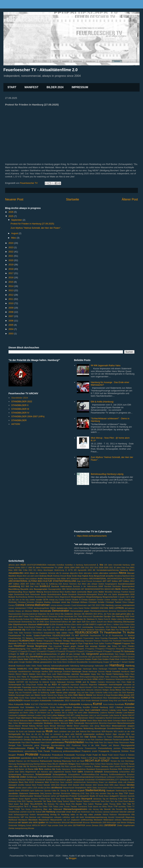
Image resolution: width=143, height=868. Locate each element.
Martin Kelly (102, 721)
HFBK (95, 679)
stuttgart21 (114, 796)
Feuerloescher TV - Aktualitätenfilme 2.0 (40, 70)
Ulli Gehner (129, 809)
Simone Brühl (103, 785)
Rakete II (85, 758)
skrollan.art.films (44, 788)
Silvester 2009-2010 (51, 785)
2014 (11, 286)
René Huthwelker (83, 764)
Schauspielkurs (74, 774)
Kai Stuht (122, 693)
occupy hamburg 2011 (33, 737)
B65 (27, 586)
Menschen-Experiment (108, 723)
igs (49, 684)
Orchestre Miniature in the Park (82, 740)
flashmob (12, 643)
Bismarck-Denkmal (51, 592)
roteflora (48, 769)
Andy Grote (72, 576)
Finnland (105, 641)
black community (79, 592)
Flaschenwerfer (128, 641)
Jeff (64, 690)
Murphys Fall (129, 728)
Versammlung (43, 814)
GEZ (90, 657)
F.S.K (28, 630)
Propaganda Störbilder (120, 751)
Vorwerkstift (120, 817)
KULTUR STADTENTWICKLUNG (44, 704)
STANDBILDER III (20, 409)
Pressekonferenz (16, 751)
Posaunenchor (91, 748)
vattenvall (131, 812)
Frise (28, 649)
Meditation (48, 723)
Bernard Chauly (128, 589)
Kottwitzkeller (46, 700)
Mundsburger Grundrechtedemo (109, 728)
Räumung (66, 761)
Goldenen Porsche (127, 659)
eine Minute (108, 622)
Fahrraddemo (100, 630)
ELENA (53, 625)
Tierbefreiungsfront (16, 807)
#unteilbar (60, 565)
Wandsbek (33, 820)
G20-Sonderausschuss (47, 654)
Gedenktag (130, 654)
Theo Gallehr (88, 804)
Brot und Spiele (110, 594)
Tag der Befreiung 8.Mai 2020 (115, 799)
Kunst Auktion (109, 704)
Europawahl (124, 627)
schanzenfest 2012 (127, 772)
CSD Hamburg (107, 605)
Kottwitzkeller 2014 (78, 701)
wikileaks (118, 820)
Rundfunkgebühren (78, 769)
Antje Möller (61, 579)
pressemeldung (31, 751)
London (38, 715)
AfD (75, 570)
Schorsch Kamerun (26, 780)
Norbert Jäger (111, 734)
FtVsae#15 (120, 649)
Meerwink (64, 723)
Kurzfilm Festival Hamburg (69, 707)
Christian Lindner (103, 600)
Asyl (79, 584)
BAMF (101, 586)
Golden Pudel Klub (111, 659)
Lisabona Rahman (107, 713)
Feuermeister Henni (91, 638)
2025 (11, 216)
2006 (11, 321)
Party (132, 739)
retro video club (15, 766)
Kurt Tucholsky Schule (46, 707)
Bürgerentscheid (110, 597)
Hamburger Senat (80, 671)
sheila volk (122, 782)
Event (132, 627)
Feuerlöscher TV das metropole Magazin (66, 638)
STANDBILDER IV (20, 413)
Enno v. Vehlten (113, 625)
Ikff (59, 685)
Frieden (131, 646)
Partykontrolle (15, 742)
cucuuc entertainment (17, 608)
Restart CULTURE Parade (124, 764)
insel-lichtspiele (115, 684)
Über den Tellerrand (53, 809)
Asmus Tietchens (70, 584)
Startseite (73, 199)
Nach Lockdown (60, 732)
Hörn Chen (121, 682)
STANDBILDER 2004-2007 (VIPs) (28, 416)
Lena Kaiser (122, 710)
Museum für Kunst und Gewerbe (22, 732)
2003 (11, 334)
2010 (11, 303)
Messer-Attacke (15, 726)
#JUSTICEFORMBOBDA (37, 565)
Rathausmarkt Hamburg (51, 761)
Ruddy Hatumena (63, 769)
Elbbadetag (118, 622)
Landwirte (43, 710)
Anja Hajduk (83, 576)
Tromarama (82, 807)
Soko (95, 788)
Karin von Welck (33, 695)
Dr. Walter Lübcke (116, 619)
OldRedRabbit (119, 737)
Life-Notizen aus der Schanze (49, 713)
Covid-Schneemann (79, 605)
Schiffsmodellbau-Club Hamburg (95, 774)
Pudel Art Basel (100, 755)
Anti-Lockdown (31, 579)
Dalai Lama (73, 608)
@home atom (14, 565)
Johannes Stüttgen (102, 690)
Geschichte (83, 657)
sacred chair (14, 772)
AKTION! (16, 424)
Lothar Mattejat (58, 715)
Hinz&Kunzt (130, 679)
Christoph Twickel (113, 602)
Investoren (51, 687)
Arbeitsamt (75, 579)
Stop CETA (90, 794)
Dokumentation (42, 619)
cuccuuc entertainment (124, 605)
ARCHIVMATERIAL (98, 578)
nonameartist (89, 734)
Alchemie (52, 573)
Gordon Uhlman (33, 662)
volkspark (58, 817)
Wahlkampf (13, 820)
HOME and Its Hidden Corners (90, 682)
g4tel (63, 654)
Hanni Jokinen (29, 674)
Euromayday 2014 (102, 627)
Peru (87, 743)
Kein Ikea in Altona (83, 695)
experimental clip (17, 630)
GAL (83, 654)
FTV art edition (61, 649)
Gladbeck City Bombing (38, 659)
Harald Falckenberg (115, 674)
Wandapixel (23, 820)
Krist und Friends (120, 701)
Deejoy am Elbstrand (24, 611)
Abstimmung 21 (61, 570)
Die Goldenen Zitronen (71, 614)
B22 (23, 586)
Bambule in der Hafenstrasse (85, 586)
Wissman (86, 823)
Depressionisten (15, 614)
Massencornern (26, 723)
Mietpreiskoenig (27, 728)
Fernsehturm (38, 633)
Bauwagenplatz (41, 589)
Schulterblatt (90, 780)
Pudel (89, 755)
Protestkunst (58, 755)
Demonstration (61, 611)
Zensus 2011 (98, 825)
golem (16, 662)
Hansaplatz (85, 674)
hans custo (52, 674)
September (17, 220)
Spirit (32, 791)
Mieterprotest (14, 728)
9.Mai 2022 (28, 570)
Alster (81, 573)
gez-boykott (97, 657)
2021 (11, 256)
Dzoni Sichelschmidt (53, 622)
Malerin (92, 718)
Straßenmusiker (26, 796)
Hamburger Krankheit (62, 672)
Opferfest (65, 740)
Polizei (59, 748)
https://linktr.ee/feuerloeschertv (92, 536)
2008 (11, 312)
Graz (55, 662)
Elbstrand (32, 624)
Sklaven (123, 785)
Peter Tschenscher (25, 745)
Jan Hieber (18, 690)
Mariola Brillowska (21, 721)
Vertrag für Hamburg (60, 814)
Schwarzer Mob (42, 782)
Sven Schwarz (67, 799)
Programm (86, 751)
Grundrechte (82, 662)
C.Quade (121, 597)
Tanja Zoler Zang (54, 801)
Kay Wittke (69, 695)
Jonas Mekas (115, 690)
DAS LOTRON (116, 608)
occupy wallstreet (51, 737)
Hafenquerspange (87, 666)
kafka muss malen (111, 693)
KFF (133, 695)
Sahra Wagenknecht (28, 772)
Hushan (40, 685)
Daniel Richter (84, 608)
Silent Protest (37, 785)
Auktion (101, 584)
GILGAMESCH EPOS (118, 657)
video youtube (95, 814)
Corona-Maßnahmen (37, 605)
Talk (44, 801)
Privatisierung (57, 751)
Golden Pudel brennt (76, 659)
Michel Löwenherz (81, 726)
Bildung (40, 592)
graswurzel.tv (46, 662)
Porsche (80, 748)
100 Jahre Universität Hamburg (117, 565)
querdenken (14, 758)
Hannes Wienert (15, 674)
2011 (11, 299)
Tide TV (131, 804)
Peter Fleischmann (122, 743)
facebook (91, 630)
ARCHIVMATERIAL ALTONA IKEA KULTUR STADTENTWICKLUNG (42, 581)
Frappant (117, 643)
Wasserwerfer (56, 820)
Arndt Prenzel (87, 581)
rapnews (123, 758)
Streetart (38, 796)
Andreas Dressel (60, 576)
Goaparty (64, 659)
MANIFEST (31, 87)
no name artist (68, 734)
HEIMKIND (124, 677)
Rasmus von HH (23, 761)
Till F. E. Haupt (31, 806)
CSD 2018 (96, 605)
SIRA (111, 785)
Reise (50, 764)
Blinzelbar (109, 592)
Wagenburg (130, 817)
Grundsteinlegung (95, 662)
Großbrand (72, 662)
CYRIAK (30, 608)
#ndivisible (51, 565)
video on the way (79, 814)
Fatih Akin (111, 630)
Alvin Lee (26, 576)
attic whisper (92, 584)
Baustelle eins (27, 589)
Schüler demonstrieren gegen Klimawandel (65, 780)
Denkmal (131, 611)
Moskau (79, 728)
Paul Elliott (26, 743)
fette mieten (62, 633)
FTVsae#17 (13, 652)
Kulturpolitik (74, 704)
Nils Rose (26, 734)
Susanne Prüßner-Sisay (41, 799)
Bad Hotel (34, 586)
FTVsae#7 (107, 651)
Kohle (73, 698)
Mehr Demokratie (77, 723)
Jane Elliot (42, 690)
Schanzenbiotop (111, 772)
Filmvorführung (77, 641)
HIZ (27, 682)
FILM (132, 638)
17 (26, 568)
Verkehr (33, 815)
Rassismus (35, 761)
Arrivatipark (98, 581)
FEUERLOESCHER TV (89, 632)
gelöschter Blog (23, 657)
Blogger (73, 858)
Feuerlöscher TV (41, 638)
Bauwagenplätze (55, 589)
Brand (65, 594)
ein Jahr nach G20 (77, 622)
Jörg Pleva (126, 690)
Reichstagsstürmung (25, 764)
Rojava (11, 769)
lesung (132, 710)
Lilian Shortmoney (91, 712)
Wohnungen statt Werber (117, 823)
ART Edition (113, 581)
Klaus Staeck (42, 698)
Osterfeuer (99, 740)
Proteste (32, 754)
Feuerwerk (124, 638)
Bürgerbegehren (78, 597)
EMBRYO (93, 625)
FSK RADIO (48, 649)
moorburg (71, 728)
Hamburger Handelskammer (20, 672)
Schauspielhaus (60, 774)
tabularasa (97, 799)
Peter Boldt (94, 743)
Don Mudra (55, 619)
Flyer (80, 643)
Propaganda (104, 751)
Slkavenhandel (69, 788)
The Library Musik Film (65, 804)
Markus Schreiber (50, 720)
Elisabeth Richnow (63, 625)
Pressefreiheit (128, 748)
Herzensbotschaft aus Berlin (81, 679)
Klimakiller (52, 698)
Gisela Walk (23, 659)
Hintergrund (120, 679)
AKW (27, 573)
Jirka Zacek (81, 690)
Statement (24, 793)
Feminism (28, 633)
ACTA (70, 570)
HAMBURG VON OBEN (28, 669)
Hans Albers (41, 674)
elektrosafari (43, 624)
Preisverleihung (105, 748)
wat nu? (67, 820)
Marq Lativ (63, 720)
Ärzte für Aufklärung (49, 584)
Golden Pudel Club (93, 659)
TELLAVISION (36, 804)
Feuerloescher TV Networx (21, 638)
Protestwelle (70, 755)
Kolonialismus (114, 698)
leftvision (105, 710)
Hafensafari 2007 (102, 666)
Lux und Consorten (101, 715)
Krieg (111, 701)
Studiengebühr (83, 796)
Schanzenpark (15, 774)
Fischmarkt (117, 641)
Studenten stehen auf (51, 796)
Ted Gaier (24, 804)
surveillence (13, 799)
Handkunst (125, 672)
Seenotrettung (92, 782)
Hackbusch (21, 666)
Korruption (35, 701)
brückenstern (124, 594)
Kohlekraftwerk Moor (99, 698)
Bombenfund (19, 594)
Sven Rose (56, 799)
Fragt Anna (88, 643)
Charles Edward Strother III (70, 600)
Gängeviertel (92, 654)
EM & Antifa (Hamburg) (102, 402)
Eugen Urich (76, 627)
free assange (91, 646)
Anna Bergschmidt (97, 576)
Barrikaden (117, 586)
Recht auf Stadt (78, 761)
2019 (11, 265)
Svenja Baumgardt (83, 799)
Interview (42, 687)
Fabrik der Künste (79, 630)
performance (58, 742)
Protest (20, 755)
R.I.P (41, 758)
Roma (31, 769)
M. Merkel (124, 715)
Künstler (130, 704)
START (12, 87)
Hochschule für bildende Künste (42, 682)
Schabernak (89, 772)
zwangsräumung (21, 828)
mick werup (95, 726)
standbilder (13, 793)
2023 (11, 247)
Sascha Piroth (71, 772)
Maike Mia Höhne (70, 718)
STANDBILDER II (20, 405)
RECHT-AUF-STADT (97, 761)
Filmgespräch (49, 641)
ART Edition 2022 (33, 584)
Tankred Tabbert (69, 801)
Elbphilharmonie (20, 624)
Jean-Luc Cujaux (54, 690)
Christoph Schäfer (96, 602)
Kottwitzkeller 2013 (61, 700)
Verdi (11, 815)
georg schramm (50, 657)
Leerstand (95, 710)
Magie (18, 718)
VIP (22, 817)
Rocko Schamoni (128, 767)
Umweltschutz (14, 812)
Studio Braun (104, 796)
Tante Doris (105, 801)
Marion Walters (35, 720)
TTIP (116, 806)
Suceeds (131, 796)
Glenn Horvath (54, 659)
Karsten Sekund (47, 695)
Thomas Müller (115, 804)
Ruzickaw (113, 769)
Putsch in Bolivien (127, 755)
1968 (30, 568)
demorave (112, 611)
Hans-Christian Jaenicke (68, 674)
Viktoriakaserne (124, 815)
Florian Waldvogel (61, 643)
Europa (114, 627)
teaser (16, 804)
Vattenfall (123, 812)
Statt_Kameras (46, 794)
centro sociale (36, 600)
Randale (115, 758)
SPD (132, 788)
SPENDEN (25, 791)
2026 (11, 212)
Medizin (57, 723)
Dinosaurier (53, 617)
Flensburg (32, 644)
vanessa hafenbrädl (111, 812)
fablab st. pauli (65, 630)
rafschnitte (76, 758)
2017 (11, 273)
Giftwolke (106, 657)
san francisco (43, 772)
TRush (110, 807)
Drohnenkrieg (27, 622)
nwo (133, 734)
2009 (11, 308)
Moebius (63, 728)
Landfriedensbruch (16, 710)
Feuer (71, 633)
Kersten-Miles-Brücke (121, 695)
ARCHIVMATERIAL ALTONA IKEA (121, 579)
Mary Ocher (13, 723)
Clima (125, 602)
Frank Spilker (99, 644)
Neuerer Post (14, 199)
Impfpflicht (65, 685)
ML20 (56, 728)
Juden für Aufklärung (41, 693)
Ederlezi (65, 622)
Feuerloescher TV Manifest (123, 636)
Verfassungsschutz (21, 815)
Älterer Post (130, 199)
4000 (16, 570)
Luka (91, 715)
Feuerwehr (113, 638)
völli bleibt (80, 817)
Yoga (49, 825)
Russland (91, 769)
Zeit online (68, 825)
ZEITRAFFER (79, 825)
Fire (111, 641)
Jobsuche (90, 690)
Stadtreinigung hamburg (125, 791)
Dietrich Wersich (41, 617)
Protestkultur (45, 755)
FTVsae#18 (23, 652)
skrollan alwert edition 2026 (26, 788)
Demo (36, 611)
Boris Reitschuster (33, 594)
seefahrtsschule (79, 782)
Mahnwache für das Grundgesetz (48, 718)
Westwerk (98, 820)
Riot (63, 767)
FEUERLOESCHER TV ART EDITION (70, 635)
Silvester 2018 (66, 785)
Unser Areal (71, 812)
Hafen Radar (37, 666)
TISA (50, 807)
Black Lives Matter (96, 592)
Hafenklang (75, 666)
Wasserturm (44, 820)
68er (20, 570)
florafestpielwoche (44, 643)
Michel (70, 726)
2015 (11, 282)
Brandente (72, 594)
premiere (117, 748)
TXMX (17, 809)
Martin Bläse (92, 721)
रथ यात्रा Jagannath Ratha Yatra (106, 365)
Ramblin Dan (105, 758)
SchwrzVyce (54, 782)
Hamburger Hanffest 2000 (42, 672)
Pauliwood (35, 742)
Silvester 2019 (79, 785)
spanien (126, 788)
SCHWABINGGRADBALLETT (107, 780)
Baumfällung (14, 589)
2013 (11, 290)
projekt (95, 751)
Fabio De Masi (53, 630)
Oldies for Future (105, 737)
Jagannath (117, 687)
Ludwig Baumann (82, 715)
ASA (60, 584)
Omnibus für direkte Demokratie (38, 739)
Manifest (125, 718)
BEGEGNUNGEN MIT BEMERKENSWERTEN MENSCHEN (91, 589)
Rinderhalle (42, 767)
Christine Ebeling (43, 602)
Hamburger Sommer (97, 672)
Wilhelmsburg (128, 820)
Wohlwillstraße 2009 (98, 823)
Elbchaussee (129, 622)
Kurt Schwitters (28, 707)
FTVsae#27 (80, 652)
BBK (64, 589)
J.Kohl (95, 687)
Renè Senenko (107, 764)
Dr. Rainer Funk (102, 619)
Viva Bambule (31, 817)
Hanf (132, 671)
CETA (45, 600)
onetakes (57, 739)
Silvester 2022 (91, 785)
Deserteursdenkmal (29, 614)
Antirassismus (50, 578)
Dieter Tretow (29, 617)
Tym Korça (26, 809)
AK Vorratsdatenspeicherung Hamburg (110, 570)
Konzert (27, 700)
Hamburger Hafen (126, 669)
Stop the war (112, 794)
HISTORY (20, 682)
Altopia (19, 576)
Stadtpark (111, 790)
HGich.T (102, 679)
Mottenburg (89, 728)
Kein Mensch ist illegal (102, 695)
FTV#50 (72, 649)
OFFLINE (63, 737)
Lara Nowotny (54, 710)
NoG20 (79, 734)
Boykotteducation (54, 594)
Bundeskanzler (41, 597)
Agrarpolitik (82, 570)
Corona (20, 605)
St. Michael (72, 790)
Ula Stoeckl (105, 809)
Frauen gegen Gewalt (73, 646)
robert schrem (115, 767)
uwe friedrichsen (84, 812)
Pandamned (118, 740)
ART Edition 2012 (127, 581)
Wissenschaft (76, 822)
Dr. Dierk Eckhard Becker (72, 619)
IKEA (54, 684)
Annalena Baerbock (122, 576)
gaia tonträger (75, 654)
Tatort (11, 804)
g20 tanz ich (30, 654)
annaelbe (110, 576)
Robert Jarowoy (101, 766)
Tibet (124, 804)
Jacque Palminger (105, 687)
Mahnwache (27, 718)
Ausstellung (14, 586)
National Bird (85, 732)
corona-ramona (57, 605)
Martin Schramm (128, 721)
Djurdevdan (98, 616)
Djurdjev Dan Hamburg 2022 (117, 616)
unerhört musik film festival (31, 812)
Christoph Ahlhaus (79, 602)
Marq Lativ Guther (78, 720)
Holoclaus (71, 682)
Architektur (84, 579)
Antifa (40, 578)
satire (80, 772)
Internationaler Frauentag (20, 687)
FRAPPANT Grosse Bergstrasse (30, 646)
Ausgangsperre (111, 584)
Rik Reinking (32, 767)
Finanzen (97, 641)
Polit (43, 748)
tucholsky (122, 807)
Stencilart (56, 794)
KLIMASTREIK (64, 698)
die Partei (108, 614)
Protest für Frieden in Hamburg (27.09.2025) (32, 224)
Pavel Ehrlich (46, 743)
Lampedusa (129, 707)
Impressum (75, 685)
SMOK (89, 788)
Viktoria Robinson (110, 815)
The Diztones (49, 804)
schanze (99, 772)
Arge (79, 581)
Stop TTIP (123, 793)
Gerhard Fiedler (72, 657)
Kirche (22, 698)
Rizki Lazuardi (71, 767)
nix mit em (36, 734)
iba (46, 684)
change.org (53, 600)
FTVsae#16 (130, 649)
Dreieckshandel (15, 622)
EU (68, 627)
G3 (59, 654)
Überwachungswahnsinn (75, 809)
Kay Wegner (59, 695)
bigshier (32, 592)
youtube (55, 825)
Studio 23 (94, 796)
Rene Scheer (96, 764)
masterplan (38, 723)
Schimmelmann (45, 777)
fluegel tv (74, 643)
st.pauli (81, 790)
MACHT (131, 715)
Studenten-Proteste (68, 796)
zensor (89, 825)
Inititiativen (103, 684)
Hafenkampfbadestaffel (60, 666)
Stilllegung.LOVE (78, 794)
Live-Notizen (129, 712)
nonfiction (100, 734)
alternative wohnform (108, 573)
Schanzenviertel (43, 774)
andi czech (35, 576)
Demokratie (45, 611)
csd (89, 605)
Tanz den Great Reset (119, 801)
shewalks (131, 782)
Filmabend (13, 641)
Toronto (67, 807)
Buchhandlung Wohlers (25, 597)
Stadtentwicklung (95, 790)
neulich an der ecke (126, 732)
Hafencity (47, 666)
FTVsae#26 (71, 652)
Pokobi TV (33, 748)
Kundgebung (87, 704)
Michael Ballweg (29, 726)
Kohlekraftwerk (83, 698)
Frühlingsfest (36, 649)
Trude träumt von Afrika (97, 807)
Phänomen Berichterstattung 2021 (56, 745)
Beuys (25, 592)
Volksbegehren (47, 817)
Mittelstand (49, 728)
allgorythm (74, 573)
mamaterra (100, 718)
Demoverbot (122, 611)
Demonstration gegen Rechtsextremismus (89, 611)
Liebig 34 (32, 713)
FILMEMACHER (27, 641)
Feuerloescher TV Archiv (119, 632)
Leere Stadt (84, 710)
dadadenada (62, 608)
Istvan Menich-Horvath (83, 687)
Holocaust (61, 682)
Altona (122, 573)
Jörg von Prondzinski (23, 693)
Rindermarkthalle (54, 767)
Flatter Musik (22, 644)
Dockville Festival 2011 (25, 619)
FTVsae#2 (32, 652)
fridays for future (119, 646)
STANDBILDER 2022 (22, 401)
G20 (22, 654)
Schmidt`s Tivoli (123, 777)
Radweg (67, 758)
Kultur (27, 704)
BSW (132, 594)
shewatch (13, 785)
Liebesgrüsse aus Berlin (18, 713)
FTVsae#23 (51, 652)
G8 (67, 654)
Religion (72, 764)
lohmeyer (31, 715)
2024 (11, 243)
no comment (56, 734)
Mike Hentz (39, 728)
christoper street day (61, 602)
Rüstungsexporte (102, 769)
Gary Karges (120, 654)
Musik (49, 731)
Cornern (12, 605)
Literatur (119, 712)
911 (35, 570)
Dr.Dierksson (129, 619)
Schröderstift (40, 780)
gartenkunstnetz (107, 654)
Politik (50, 748)
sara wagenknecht (57, 772)
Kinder (11, 698)
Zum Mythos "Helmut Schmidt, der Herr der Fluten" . (36, 228)
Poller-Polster (70, 748)
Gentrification (36, 657)
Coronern (67, 605)
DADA (53, 608)
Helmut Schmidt (21, 679)
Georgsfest (61, 657)
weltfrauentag (87, 820)
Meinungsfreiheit (92, 723)
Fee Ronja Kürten (123, 630)
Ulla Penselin (117, 809)
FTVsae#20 (41, 652)
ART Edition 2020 (17, 584)
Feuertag (104, 638)
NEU (115, 732)
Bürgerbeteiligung (94, 597)
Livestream (13, 715)
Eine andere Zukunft (94, 622)
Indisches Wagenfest (89, 685)
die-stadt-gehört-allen (121, 614)
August (15, 233)
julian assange (70, 692)
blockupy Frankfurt (121, 592)
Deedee (12, 611)
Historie (12, 682)
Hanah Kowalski (113, 671)
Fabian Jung (41, 630)
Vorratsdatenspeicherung (96, 817)
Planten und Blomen (110, 745)
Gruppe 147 (108, 662)
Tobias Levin (58, 807)
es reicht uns (49, 627)
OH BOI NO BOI (76, 737)
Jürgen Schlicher (96, 693)
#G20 (23, 565)
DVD (42, 622)
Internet (35, 687)
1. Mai (100, 565)
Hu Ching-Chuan (29, 685)
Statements (34, 793)
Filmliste (58, 641)
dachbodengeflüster (42, 608)
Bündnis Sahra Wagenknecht (59, 597)
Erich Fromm (125, 625)
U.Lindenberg (37, 809)
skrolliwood (57, 788)
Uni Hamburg (49, 812)
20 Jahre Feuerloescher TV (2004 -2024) (51, 567)
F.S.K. (33, 630)
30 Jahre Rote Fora (122, 568)
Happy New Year (98, 674)
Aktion (132, 570)
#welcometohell (90, 565)
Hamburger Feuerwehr (108, 669)
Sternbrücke (66, 794)
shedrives (113, 782)
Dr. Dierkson (89, 619)
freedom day (105, 646)
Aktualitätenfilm (16, 573)
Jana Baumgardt (30, 690)
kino (16, 698)
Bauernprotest (128, 586)
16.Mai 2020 (20, 568)
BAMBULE (45, 586)
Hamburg (117, 665)
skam (116, 785)
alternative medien (91, 573)
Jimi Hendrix (71, 690)
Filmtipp (66, 641)
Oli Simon (130, 737)
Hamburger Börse (90, 669)
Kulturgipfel (63, 704)
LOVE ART (70, 715)
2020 (11, 260)
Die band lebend (53, 614)
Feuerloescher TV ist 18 (100, 636)
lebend (75, 710)
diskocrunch (88, 617)
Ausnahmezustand (126, 584)
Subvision (123, 796)
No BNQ (45, 734)
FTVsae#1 (80, 649)
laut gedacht (66, 710)
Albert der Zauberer (38, 573)
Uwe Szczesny (96, 812)
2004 (11, 329)
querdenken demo (29, 758)
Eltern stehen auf (78, 625)
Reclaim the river (117, 761)
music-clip (40, 731)
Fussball (116, 651)
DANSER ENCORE (99, 608)
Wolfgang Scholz (25, 825)
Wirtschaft (66, 823)
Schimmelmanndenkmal (83, 777)
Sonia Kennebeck (115, 788)
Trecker (74, 806)
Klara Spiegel (31, 698)
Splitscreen (39, 791)
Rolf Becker (19, 769)
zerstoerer (110, 825)
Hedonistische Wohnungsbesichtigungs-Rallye (86, 677)
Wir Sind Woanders (54, 823)
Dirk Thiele (78, 617)
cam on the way (22, 600)
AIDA (90, 570)
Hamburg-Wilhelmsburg (52, 669)
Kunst (97, 704)
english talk (102, 625)
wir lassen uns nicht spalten (32, 822)
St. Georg (62, 790)
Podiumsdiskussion (17, 748)
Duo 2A (36, 622)
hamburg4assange (73, 669)
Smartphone (81, 788)
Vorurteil (111, 817)
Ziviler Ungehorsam (126, 825)
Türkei (129, 807)
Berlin (118, 589)
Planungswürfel (128, 745)
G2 (18, 654)
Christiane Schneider (26, 602)
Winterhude (13, 823)
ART (104, 581)
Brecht (100, 594)
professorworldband (72, 751)
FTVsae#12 (90, 649)
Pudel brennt (113, 755)
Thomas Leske (101, 804)
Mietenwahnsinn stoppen (123, 726)
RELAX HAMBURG (60, 764)
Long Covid (46, 715)
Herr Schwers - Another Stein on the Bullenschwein (48, 679)
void (39, 817)
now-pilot (122, 734)
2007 (11, 316)
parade (126, 739)
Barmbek (108, 586)
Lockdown (22, 715)
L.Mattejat (119, 707)
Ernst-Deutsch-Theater (33, 627)
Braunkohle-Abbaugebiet (87, 594)
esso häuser (61, 627)
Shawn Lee (103, 782)
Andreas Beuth (46, 576)
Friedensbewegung (17, 649)
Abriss (40, 570)
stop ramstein (101, 794)
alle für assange (63, 573)
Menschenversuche (126, 723)
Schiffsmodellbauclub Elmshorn (122, 774)
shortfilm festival (24, 785)
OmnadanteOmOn (16, 740)
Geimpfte (12, 657)
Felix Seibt (19, 633)
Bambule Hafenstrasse (62, 586)
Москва (31, 828)
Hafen (28, 666)
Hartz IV (25, 677)
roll (26, 769)
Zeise (61, 825)
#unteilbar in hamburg (74, 565)
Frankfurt (108, 644)
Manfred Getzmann (113, 718)
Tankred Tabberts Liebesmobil (88, 801)
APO (69, 579)
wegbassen (75, 820)
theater (79, 804)
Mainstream (83, 718)
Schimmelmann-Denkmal (62, 777)
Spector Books (14, 791)
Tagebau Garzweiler (34, 801)
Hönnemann (111, 682)
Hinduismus (110, 679)
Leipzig (112, 710)
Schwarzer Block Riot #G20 (21, 782)
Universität (61, 812)
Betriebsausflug (15, 592)
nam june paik (73, 732)
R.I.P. (46, 758)
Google (22, 662)
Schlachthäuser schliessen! (105, 777)
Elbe (10, 624)
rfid (25, 766)
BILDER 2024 (55, 87)
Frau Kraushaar (55, 646)
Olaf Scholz (90, 737)
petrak (37, 745)
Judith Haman (56, 692)
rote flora (39, 769)
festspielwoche (49, 633)
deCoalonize (130, 608)
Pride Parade (44, 751)
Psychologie (81, 755)
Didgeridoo (42, 614)
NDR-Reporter (107, 732)
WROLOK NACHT (39, 825)
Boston (44, 594)
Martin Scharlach (114, 721)
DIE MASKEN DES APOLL (92, 614)
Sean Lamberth (66, 782)
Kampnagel (20, 695)
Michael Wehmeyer (58, 726)
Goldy (11, 662)
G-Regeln (12, 654)
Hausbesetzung (60, 677)
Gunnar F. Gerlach (120, 662)
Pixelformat (76, 745)
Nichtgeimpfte (15, 734)
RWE (120, 769)
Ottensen (108, 739)
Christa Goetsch (89, 600)
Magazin (12, 718)
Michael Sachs (43, 726)
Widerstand (108, 820)
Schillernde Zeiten (17, 777)
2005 (11, 325)
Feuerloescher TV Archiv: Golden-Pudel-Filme (30, 635)
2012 (11, 295)
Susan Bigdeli (24, 799)
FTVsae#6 (98, 652)
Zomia (11, 828)
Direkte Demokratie (66, 617)
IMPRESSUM (80, 87)
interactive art (129, 685)
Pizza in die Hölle (91, 745)
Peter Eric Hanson (106, 743)
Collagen (131, 602)
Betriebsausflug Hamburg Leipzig (107, 474)
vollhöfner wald (69, 817)
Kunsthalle (119, 704)
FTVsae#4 (89, 652)
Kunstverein (14, 707)
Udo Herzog (94, 809)
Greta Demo (62, 662)
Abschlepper (48, 570)
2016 (11, 277)
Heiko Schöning (111, 677)
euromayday (88, 627)
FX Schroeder (128, 651)
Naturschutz (96, 732)
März (14, 238)
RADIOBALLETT (56, 758)
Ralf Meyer (94, 758)
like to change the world (72, 713)
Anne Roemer (19, 579)
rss (54, 769)
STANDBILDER (19, 420)
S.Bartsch (127, 769)
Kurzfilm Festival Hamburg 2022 (98, 707)
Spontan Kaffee (50, 791)
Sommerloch (103, 788)
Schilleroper (32, 777)
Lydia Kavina (114, 715)
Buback (12, 597)
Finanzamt (89, 641)
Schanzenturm (28, 774)
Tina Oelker (43, 807)
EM (87, 624)
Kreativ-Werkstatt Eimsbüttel (97, 701)
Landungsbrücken (31, 710)
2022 (11, 252)
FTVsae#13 (100, 649)
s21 (133, 769)
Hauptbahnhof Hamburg (41, 677)
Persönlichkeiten (74, 742)
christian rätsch (117, 600)
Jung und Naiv (83, 693)
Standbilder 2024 (20, 398)
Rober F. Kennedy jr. (85, 767)
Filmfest (39, 641)
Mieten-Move (106, 726)
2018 (11, 269)
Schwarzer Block (127, 780)
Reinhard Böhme (40, 764)
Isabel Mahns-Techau (65, 687)
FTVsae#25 (61, 652)
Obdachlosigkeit (16, 737)
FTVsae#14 (110, 649)
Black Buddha (65, 592)
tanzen (132, 801)
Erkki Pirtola (18, 627)
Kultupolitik (19, 704)
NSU (128, 734)
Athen (84, 584)
